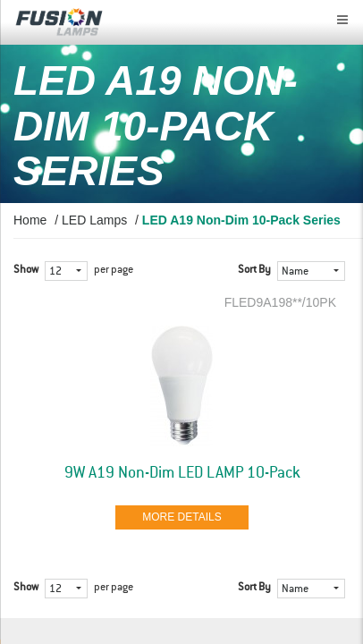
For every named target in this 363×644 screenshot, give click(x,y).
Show (26, 270)
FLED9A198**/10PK (280, 302)
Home (30, 220)
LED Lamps (94, 220)
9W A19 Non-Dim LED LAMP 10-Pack (182, 473)
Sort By (254, 270)
